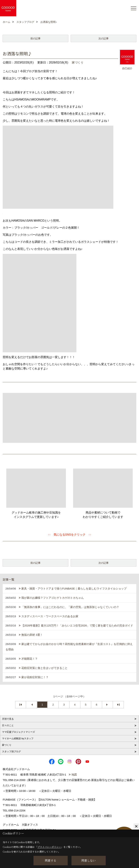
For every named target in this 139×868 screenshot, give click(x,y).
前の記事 (35, 38)
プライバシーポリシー (49, 847)
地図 (74, 775)
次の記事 (104, 38)
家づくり (78, 62)
